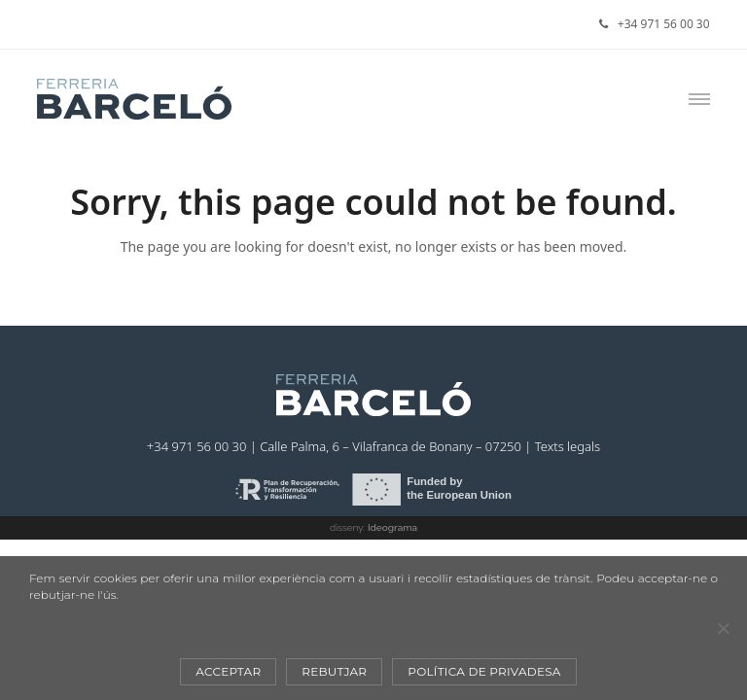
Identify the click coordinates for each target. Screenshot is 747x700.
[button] (699, 99)
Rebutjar (334, 671)
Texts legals (568, 446)
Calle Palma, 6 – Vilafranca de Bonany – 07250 (391, 446)
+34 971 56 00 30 (664, 24)
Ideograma (392, 527)
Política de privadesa (484, 671)
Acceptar (228, 671)
